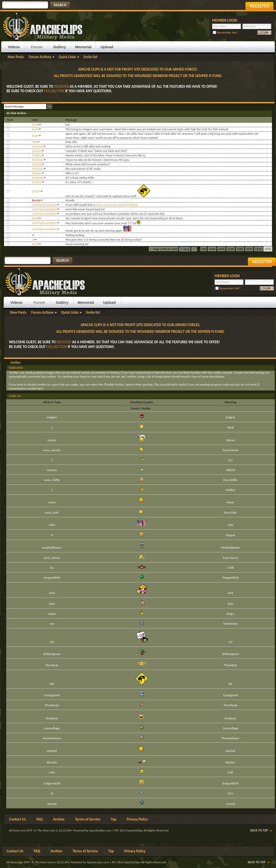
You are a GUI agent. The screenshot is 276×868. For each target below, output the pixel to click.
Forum (37, 47)
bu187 (36, 191)
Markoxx (37, 146)
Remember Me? (225, 32)
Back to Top (259, 830)
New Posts (16, 57)
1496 (221, 249)
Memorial (83, 47)
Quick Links (67, 57)
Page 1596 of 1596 (165, 249)
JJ (33, 239)
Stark (35, 125)
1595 (258, 249)
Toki (34, 142)
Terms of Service (88, 819)
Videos (14, 47)
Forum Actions (40, 57)
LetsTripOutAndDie (44, 205)
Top (114, 819)
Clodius (37, 151)
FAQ (39, 819)
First (185, 249)
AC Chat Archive (17, 113)
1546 (230, 249)
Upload (107, 47)
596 (204, 249)
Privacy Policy (137, 819)
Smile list (91, 57)
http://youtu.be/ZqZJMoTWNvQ (117, 205)
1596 (268, 249)
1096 (212, 249)
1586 (240, 249)
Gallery (60, 47)
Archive (59, 819)
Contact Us (18, 819)
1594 (249, 249)
